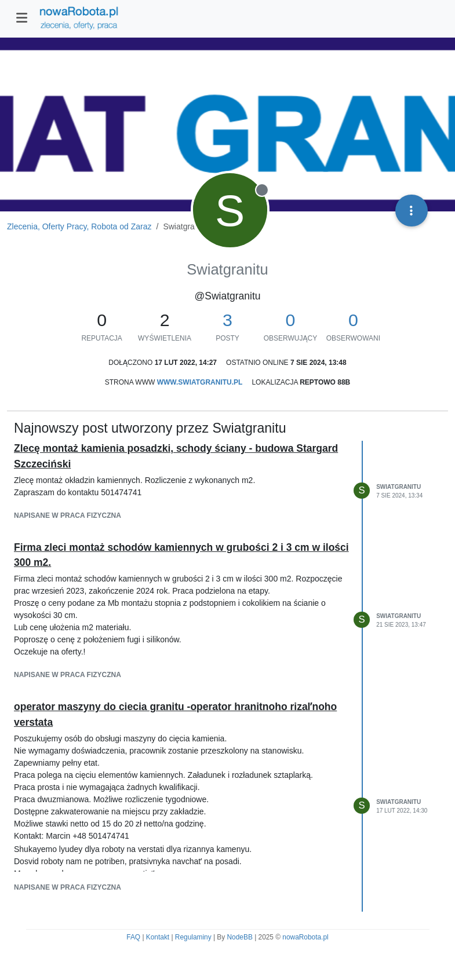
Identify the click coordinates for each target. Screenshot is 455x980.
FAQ (133, 937)
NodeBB (240, 937)
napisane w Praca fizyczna (68, 515)
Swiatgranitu (398, 487)
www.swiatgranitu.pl (200, 382)
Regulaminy (193, 937)
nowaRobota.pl (305, 937)
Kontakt (158, 937)
